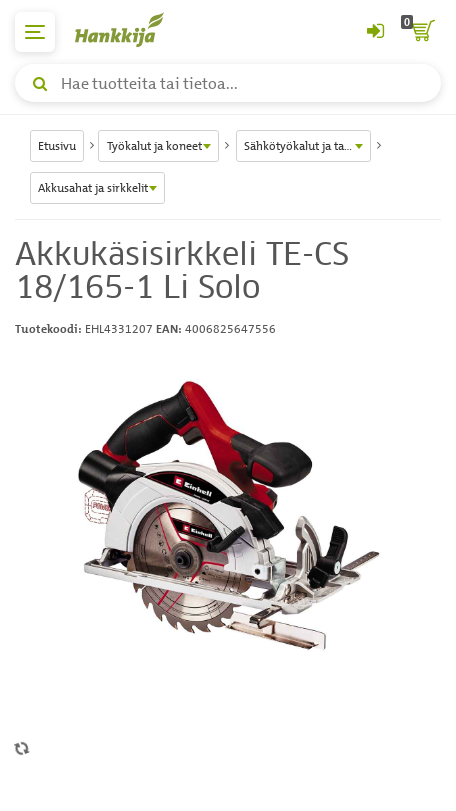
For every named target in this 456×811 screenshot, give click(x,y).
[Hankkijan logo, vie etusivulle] (130, 29)
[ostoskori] (421, 32)
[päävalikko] (35, 32)
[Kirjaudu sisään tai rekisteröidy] (375, 32)
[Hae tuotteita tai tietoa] (228, 83)
